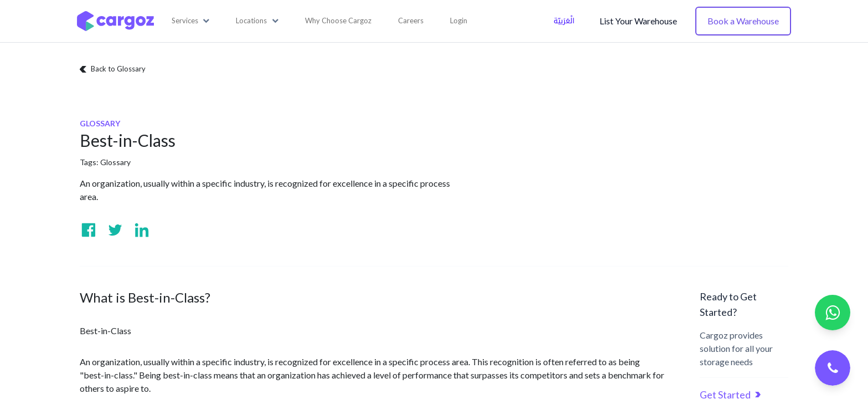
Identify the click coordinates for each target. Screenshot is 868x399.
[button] (191, 21)
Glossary (115, 162)
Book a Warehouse (743, 21)
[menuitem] (338, 21)
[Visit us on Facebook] (89, 230)
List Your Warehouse (638, 21)
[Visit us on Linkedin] (142, 230)
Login (459, 21)
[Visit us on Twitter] (115, 230)
